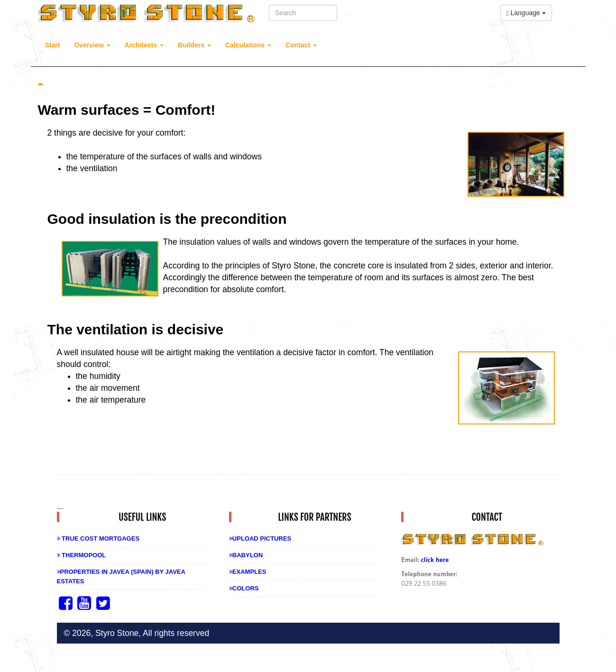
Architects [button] (144, 45)
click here (435, 560)
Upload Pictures (260, 539)
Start (53, 45)
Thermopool (82, 555)
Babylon (246, 555)
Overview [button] (92, 45)
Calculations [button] (248, 45)
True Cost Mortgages (98, 539)
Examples (248, 572)
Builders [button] (194, 45)
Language (526, 13)
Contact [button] (301, 45)
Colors (244, 588)
